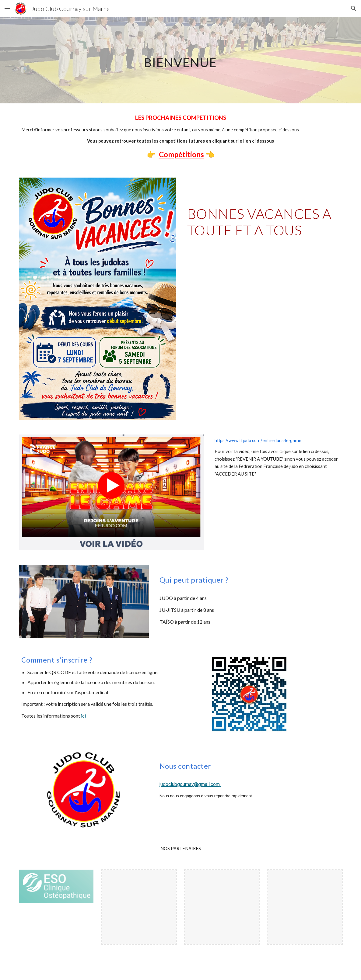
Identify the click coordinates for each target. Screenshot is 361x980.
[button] (7, 8)
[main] (180, 60)
